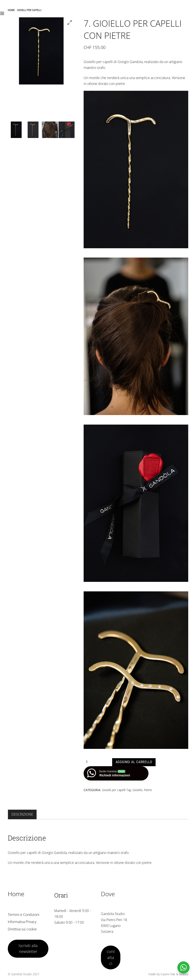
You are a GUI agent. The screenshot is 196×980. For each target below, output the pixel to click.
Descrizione (22, 814)
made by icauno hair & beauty (168, 974)
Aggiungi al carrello (134, 762)
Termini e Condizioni (24, 915)
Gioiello (137, 790)
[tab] (22, 814)
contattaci (111, 957)
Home (11, 10)
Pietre (148, 790)
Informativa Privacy (22, 922)
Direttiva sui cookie (22, 929)
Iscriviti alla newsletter (28, 948)
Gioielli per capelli (29, 10)
